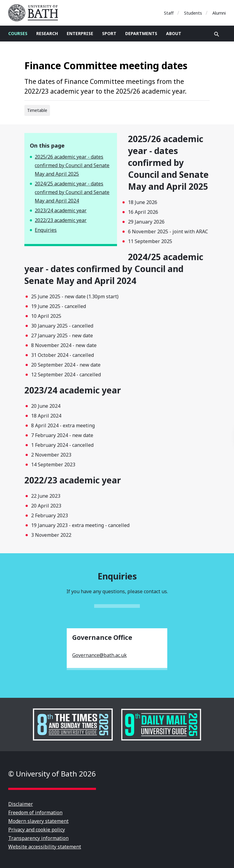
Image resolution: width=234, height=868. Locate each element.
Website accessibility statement (45, 847)
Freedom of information (35, 812)
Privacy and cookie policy (37, 830)
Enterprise (80, 33)
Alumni (219, 13)
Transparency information (38, 838)
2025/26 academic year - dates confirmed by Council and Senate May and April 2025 (72, 165)
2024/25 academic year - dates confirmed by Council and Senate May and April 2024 (72, 192)
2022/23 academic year (61, 220)
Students (193, 13)
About (174, 33)
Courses (18, 33)
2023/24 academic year (61, 210)
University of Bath (36, 13)
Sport (109, 33)
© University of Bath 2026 (52, 774)
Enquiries (46, 230)
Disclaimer (21, 804)
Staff (169, 13)
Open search (217, 34)
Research (47, 33)
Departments (141, 33)
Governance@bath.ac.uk (99, 655)
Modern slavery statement (38, 821)
